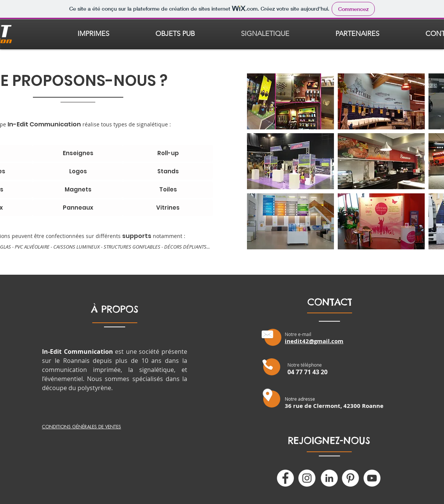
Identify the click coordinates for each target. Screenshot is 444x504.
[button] (290, 101)
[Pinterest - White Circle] (350, 478)
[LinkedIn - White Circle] (329, 478)
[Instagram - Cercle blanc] (307, 478)
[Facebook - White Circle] (285, 478)
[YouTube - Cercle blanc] (372, 478)
